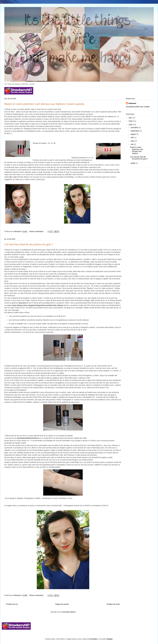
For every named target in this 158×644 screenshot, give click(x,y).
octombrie (135, 127)
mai (132, 144)
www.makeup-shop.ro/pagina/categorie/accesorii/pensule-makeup (38, 305)
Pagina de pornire (62, 604)
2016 (131, 121)
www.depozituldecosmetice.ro (28, 438)
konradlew (94, 639)
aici (11, 177)
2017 (131, 118)
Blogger (110, 639)
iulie (132, 137)
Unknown (132, 103)
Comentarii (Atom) (69, 612)
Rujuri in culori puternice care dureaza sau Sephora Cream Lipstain (44, 104)
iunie (133, 141)
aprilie (133, 163)
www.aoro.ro (23, 303)
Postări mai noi (12, 604)
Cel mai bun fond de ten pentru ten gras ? (29, 244)
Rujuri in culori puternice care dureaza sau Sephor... (137, 150)
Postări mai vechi (113, 604)
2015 (131, 125)
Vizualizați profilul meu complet (138, 107)
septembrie (135, 131)
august (133, 134)
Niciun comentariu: (37, 231)
